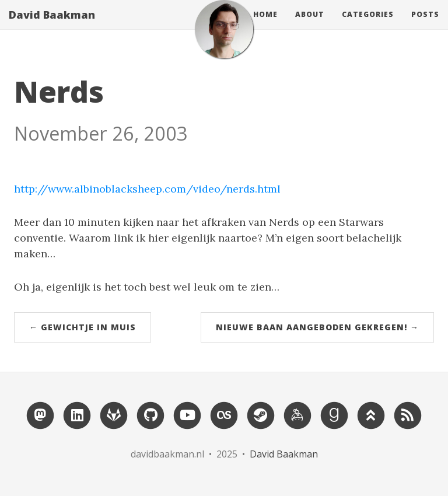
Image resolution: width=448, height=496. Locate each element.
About (310, 26)
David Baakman (52, 26)
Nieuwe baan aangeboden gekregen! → (317, 327)
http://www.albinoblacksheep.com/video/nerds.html (147, 189)
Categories (368, 26)
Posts (425, 26)
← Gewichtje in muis (83, 327)
